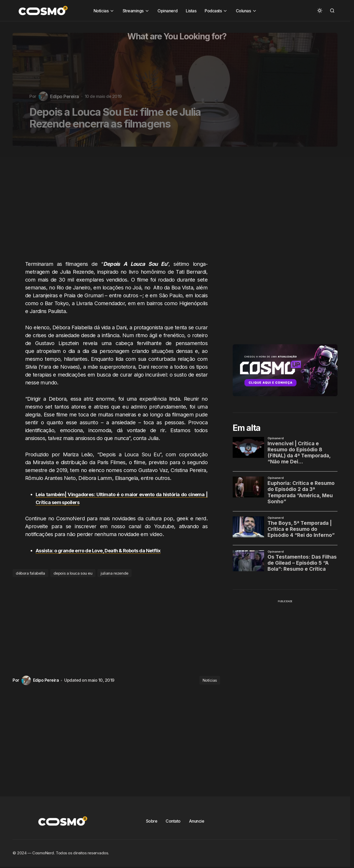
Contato (173, 821)
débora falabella (30, 573)
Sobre (152, 821)
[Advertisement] (118, 207)
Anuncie (197, 821)
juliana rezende (114, 573)
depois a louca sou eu (73, 573)
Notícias (210, 680)
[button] (320, 10)
